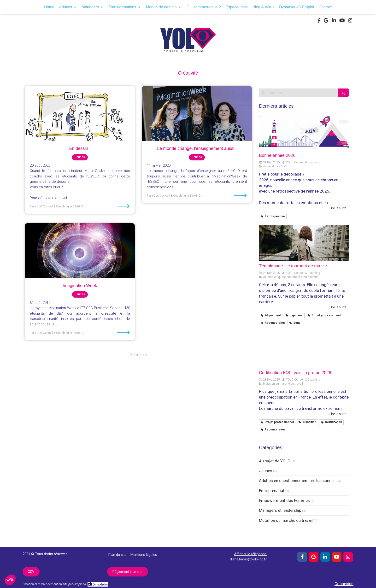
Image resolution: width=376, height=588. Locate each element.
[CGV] (31, 572)
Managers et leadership (280, 510)
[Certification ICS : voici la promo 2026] (304, 350)
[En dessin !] (80, 114)
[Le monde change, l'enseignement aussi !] (197, 114)
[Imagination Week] (80, 251)
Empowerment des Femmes (284, 500)
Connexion (344, 584)
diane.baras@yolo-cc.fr (248, 559)
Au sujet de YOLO (275, 461)
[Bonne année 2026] (304, 133)
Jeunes (266, 471)
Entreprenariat (272, 491)
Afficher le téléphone (250, 554)
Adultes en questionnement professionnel (297, 481)
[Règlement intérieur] (128, 572)
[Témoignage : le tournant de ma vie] (304, 243)
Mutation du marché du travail (286, 520)
